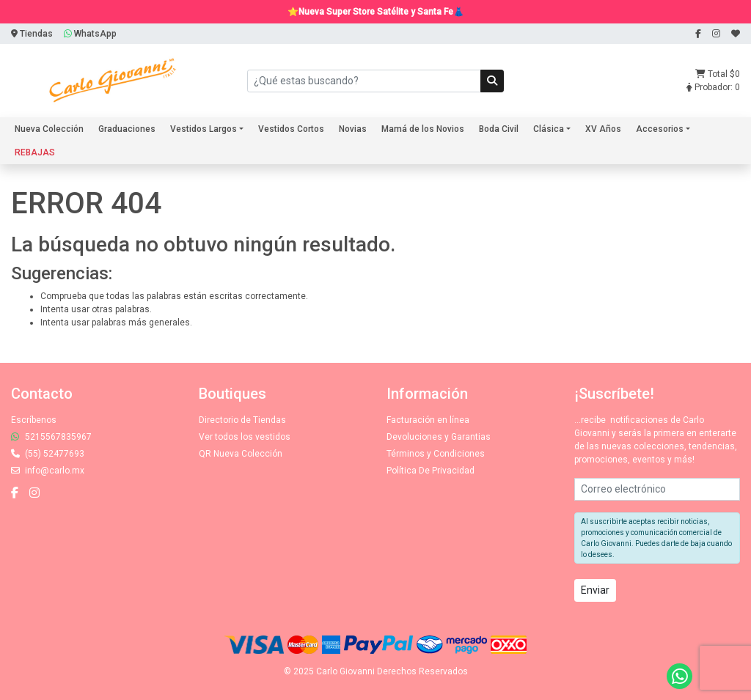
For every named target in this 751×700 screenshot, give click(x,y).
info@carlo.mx (48, 471)
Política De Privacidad (431, 471)
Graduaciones (127, 129)
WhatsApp (90, 34)
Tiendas (32, 34)
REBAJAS (35, 152)
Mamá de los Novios (423, 129)
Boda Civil (499, 129)
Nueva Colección (49, 129)
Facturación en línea (428, 420)
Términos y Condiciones (436, 454)
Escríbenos (34, 420)
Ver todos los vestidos (245, 437)
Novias (353, 129)
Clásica (549, 129)
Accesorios (660, 129)
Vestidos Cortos (291, 129)
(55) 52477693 (48, 454)
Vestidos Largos (204, 129)
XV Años (603, 129)
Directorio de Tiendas (242, 420)
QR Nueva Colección (241, 454)
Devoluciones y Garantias (439, 437)
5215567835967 (51, 437)
